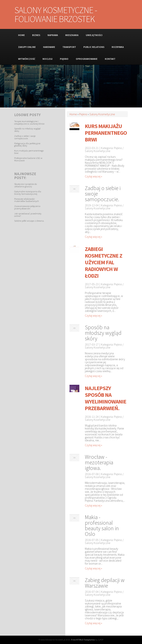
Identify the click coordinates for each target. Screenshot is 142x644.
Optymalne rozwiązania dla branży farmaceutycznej (28, 193)
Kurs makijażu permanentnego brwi (29, 152)
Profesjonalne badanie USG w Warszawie (28, 159)
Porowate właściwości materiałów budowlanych (27, 200)
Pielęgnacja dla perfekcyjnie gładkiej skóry (27, 144)
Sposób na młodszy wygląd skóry (27, 130)
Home (73, 114)
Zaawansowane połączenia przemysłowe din (27, 207)
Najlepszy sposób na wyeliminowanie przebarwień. (106, 398)
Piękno (83, 114)
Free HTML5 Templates (83, 640)
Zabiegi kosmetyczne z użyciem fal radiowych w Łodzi (104, 262)
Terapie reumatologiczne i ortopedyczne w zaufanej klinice (29, 122)
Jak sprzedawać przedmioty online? (28, 215)
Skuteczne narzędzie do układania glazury (26, 185)
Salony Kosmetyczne (102, 114)
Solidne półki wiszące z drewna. (29, 221)
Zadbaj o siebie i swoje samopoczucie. (25, 137)
